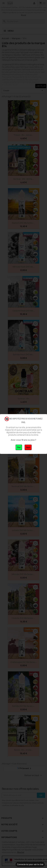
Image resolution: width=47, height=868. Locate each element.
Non (28, 447)
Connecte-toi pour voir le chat (30, 864)
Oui (19, 447)
